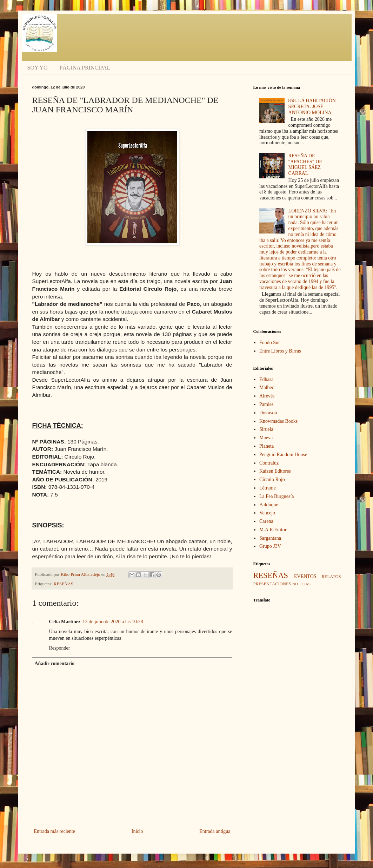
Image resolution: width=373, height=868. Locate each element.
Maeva (266, 438)
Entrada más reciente (55, 831)
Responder (60, 648)
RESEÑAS (64, 584)
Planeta (267, 446)
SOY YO (38, 68)
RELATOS (331, 577)
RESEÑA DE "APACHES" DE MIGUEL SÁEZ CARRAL (305, 165)
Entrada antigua (215, 831)
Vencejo (267, 513)
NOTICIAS (301, 584)
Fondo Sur (270, 343)
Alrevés (267, 396)
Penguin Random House (283, 455)
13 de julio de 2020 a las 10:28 (113, 622)
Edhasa (266, 379)
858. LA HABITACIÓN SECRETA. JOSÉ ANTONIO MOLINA (312, 107)
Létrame (268, 488)
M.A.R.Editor (273, 530)
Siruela (266, 429)
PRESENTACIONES (272, 584)
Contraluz (269, 463)
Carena (266, 521)
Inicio (137, 831)
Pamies (266, 404)
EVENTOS (305, 576)
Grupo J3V (270, 546)
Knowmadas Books (278, 421)
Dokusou (268, 413)
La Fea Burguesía (277, 496)
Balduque (269, 505)
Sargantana (270, 538)
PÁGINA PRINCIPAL (85, 68)
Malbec (267, 387)
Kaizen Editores (275, 471)
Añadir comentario (55, 663)
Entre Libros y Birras (280, 351)
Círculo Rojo (272, 479)
